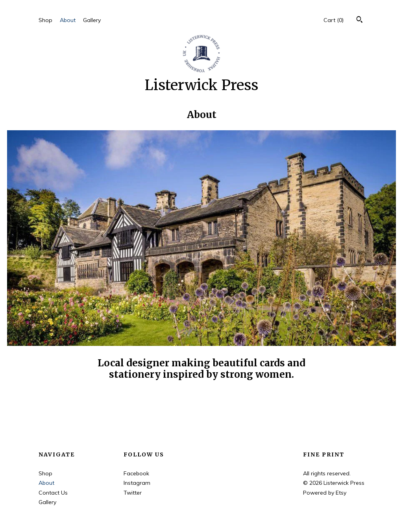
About (68, 20)
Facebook (136, 473)
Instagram (137, 483)
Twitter (133, 493)
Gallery (92, 20)
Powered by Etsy (325, 493)
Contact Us (53, 493)
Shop (45, 20)
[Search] (360, 20)
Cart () (334, 20)
